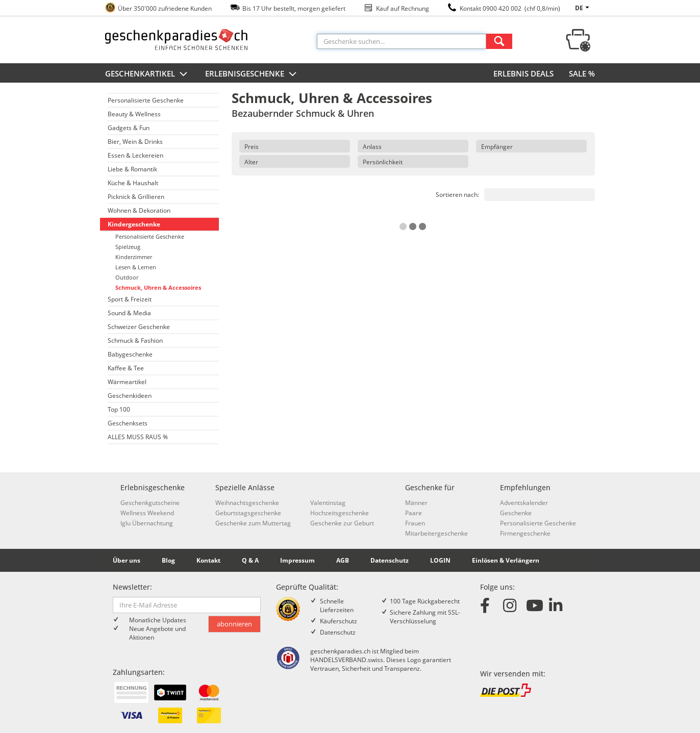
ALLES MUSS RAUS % (138, 437)
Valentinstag (328, 503)
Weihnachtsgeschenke (247, 503)
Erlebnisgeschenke (252, 74)
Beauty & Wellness (134, 114)
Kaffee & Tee (126, 368)
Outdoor (127, 277)
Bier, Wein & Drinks (135, 142)
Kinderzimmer (134, 257)
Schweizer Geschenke (139, 327)
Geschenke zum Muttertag (253, 523)
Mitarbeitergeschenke (436, 533)
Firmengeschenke (525, 533)
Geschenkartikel (147, 74)
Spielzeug (128, 247)
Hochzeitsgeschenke (340, 513)
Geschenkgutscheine (150, 503)
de (584, 8)
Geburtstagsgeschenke (248, 513)
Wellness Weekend (147, 513)
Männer (416, 503)
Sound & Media (129, 313)
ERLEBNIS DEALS (523, 73)
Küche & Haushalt (133, 183)
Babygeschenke (130, 354)
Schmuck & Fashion (135, 340)
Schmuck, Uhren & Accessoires (158, 287)
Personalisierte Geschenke (146, 100)
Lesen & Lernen (136, 267)
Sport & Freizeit (130, 299)
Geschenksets (128, 423)
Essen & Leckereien (135, 155)
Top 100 (119, 409)
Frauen (415, 523)
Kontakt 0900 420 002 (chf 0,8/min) (510, 8)
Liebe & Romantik (132, 169)
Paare (414, 513)
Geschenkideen (130, 396)
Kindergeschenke (134, 224)
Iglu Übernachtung (147, 523)
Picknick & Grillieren (136, 197)
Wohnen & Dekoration (139, 210)
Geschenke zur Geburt (342, 523)
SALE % (582, 73)
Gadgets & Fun (129, 128)
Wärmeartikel (127, 382)
